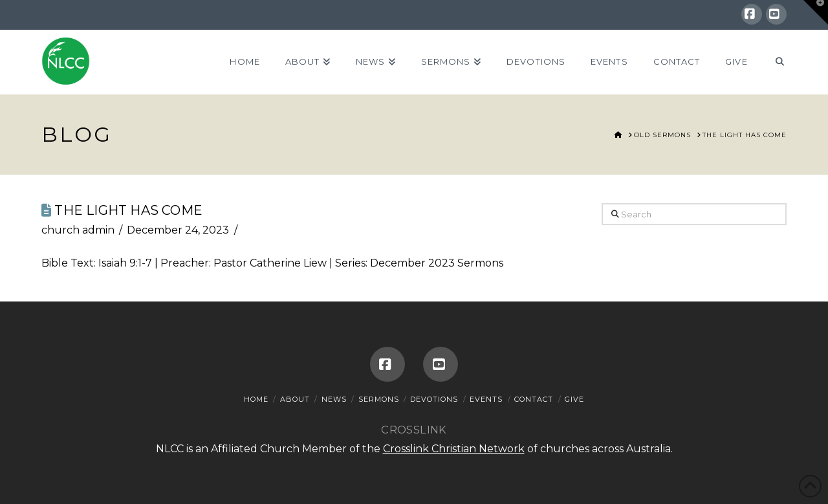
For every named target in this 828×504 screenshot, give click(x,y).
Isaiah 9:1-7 (125, 263)
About (295, 399)
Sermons (379, 399)
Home (256, 399)
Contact (534, 399)
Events (486, 399)
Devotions (434, 399)
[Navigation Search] (773, 62)
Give (574, 399)
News (334, 399)
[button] (816, 12)
